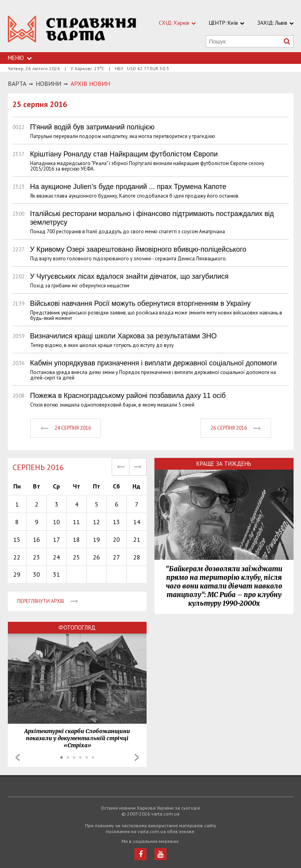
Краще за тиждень (224, 464)
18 (76, 539)
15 (17, 539)
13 (116, 522)
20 (116, 539)
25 (76, 557)
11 (76, 522)
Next (137, 757)
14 (137, 522)
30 (36, 574)
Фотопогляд (77, 627)
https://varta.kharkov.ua (72, 30)
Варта (17, 84)
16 (36, 539)
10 (56, 522)
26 (96, 557)
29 (17, 574)
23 (36, 557)
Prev (18, 757)
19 (96, 539)
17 (56, 539)
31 (56, 574)
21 (137, 539)
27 (116, 557)
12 (96, 522)
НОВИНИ (48, 84)
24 (56, 557)
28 (137, 557)
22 (17, 557)
